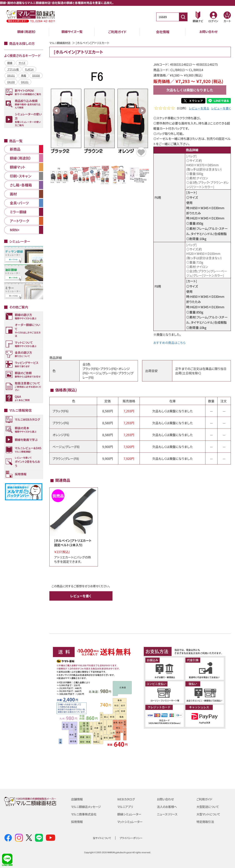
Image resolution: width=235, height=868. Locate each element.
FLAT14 (29, 69)
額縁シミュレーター (130, 814)
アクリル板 (13, 69)
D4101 (25, 82)
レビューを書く (221, 109)
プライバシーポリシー (131, 838)
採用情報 (77, 821)
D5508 (36, 75)
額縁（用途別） (26, 32)
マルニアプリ (126, 806)
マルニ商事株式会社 (85, 814)
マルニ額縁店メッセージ (87, 806)
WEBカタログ (126, 799)
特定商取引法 (206, 821)
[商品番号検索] (183, 17)
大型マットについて (209, 814)
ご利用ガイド (117, 32)
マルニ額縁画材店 (61, 43)
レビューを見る (199, 109)
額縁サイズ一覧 (72, 32)
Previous (56, 111)
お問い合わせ (208, 32)
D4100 (11, 82)
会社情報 (163, 32)
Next (142, 111)
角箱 (24, 75)
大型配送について (209, 806)
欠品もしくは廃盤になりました (190, 90)
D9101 (11, 75)
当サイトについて (102, 838)
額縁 (10, 63)
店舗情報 (77, 799)
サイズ (22, 63)
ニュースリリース (168, 814)
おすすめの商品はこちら (169, 343)
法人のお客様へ (168, 806)
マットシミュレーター (131, 821)
